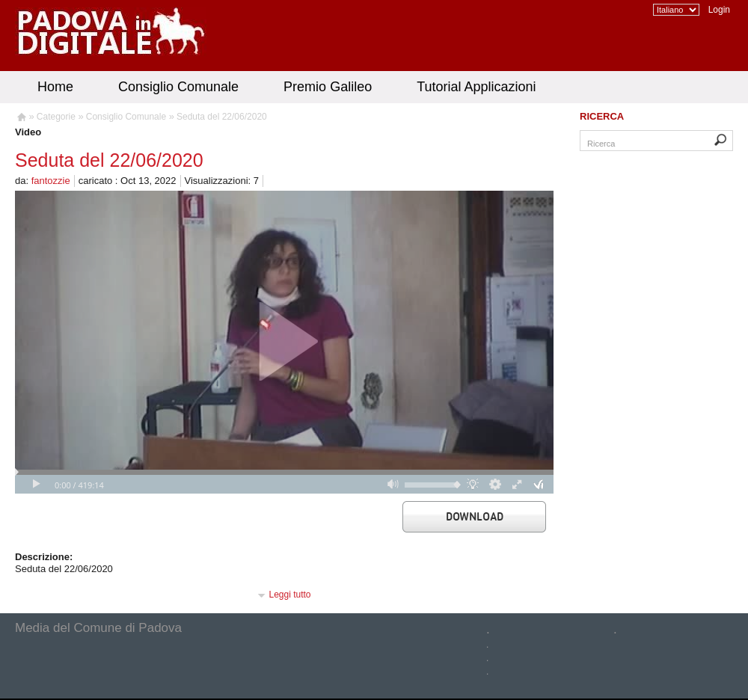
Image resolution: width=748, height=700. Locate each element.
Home (55, 87)
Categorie (56, 117)
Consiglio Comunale (178, 87)
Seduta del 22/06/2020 (222, 117)
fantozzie (51, 181)
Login (719, 10)
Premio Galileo (328, 87)
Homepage (21, 119)
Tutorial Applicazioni (476, 87)
